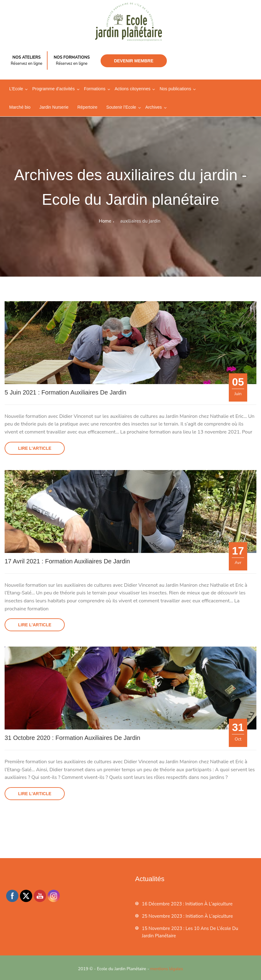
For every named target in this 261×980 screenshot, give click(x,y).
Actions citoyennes (133, 89)
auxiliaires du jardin (140, 221)
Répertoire (87, 107)
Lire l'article (35, 448)
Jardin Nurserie (54, 107)
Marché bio (20, 107)
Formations (95, 89)
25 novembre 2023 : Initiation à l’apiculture (188, 916)
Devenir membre (134, 61)
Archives (154, 107)
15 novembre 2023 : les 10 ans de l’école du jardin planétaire (190, 932)
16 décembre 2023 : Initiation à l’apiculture (187, 904)
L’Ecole (16, 89)
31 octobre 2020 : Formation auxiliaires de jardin (72, 738)
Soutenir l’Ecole (121, 107)
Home (105, 221)
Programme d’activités (54, 89)
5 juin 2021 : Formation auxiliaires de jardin (65, 392)
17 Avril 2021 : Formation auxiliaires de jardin (67, 561)
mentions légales (167, 969)
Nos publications (175, 89)
